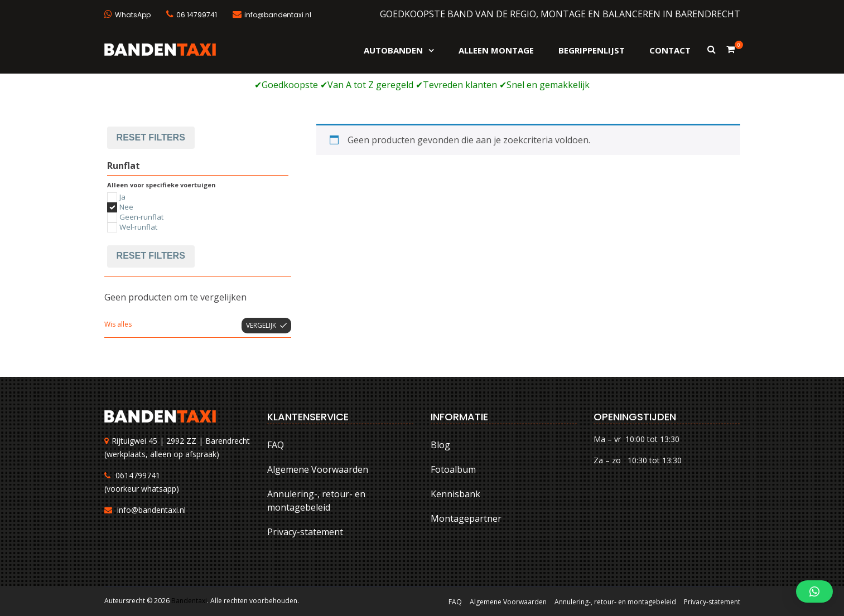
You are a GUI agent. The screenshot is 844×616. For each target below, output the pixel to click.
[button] (814, 591)
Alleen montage (496, 50)
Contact (670, 50)
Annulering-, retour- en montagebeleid (316, 501)
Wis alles (118, 324)
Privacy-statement (305, 532)
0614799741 (138, 475)
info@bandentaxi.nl (151, 510)
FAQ (276, 445)
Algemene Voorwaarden (318, 469)
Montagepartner (466, 518)
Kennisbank (455, 494)
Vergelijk (261, 325)
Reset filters (151, 137)
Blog (440, 445)
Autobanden (393, 50)
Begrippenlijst (592, 50)
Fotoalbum (453, 469)
